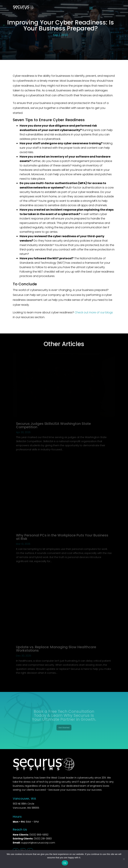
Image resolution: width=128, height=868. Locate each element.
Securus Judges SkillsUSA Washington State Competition (53, 425)
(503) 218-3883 (43, 839)
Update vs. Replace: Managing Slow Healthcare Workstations (56, 649)
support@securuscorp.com (38, 843)
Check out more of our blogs (94, 312)
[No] (124, 859)
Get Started (64, 726)
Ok (65, 863)
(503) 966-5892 (39, 835)
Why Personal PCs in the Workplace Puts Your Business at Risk (62, 537)
